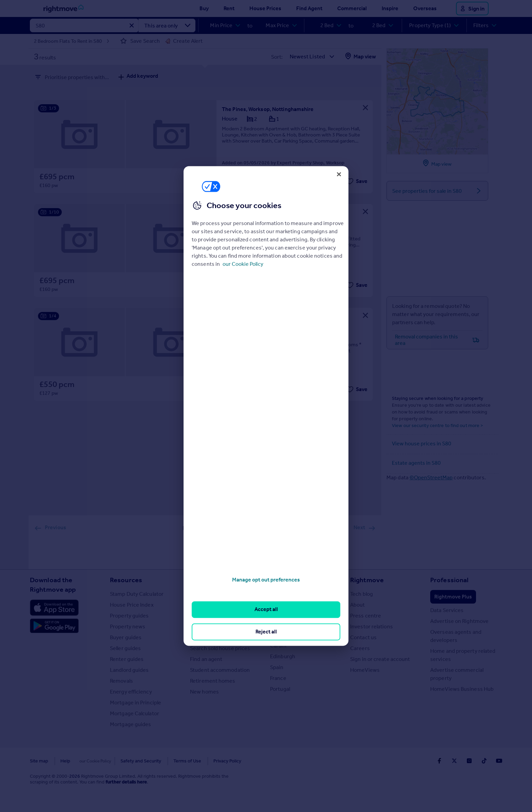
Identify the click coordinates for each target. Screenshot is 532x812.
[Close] (339, 174)
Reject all (266, 632)
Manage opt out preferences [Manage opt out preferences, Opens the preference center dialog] (266, 580)
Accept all (266, 610)
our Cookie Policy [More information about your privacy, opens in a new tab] (243, 264)
